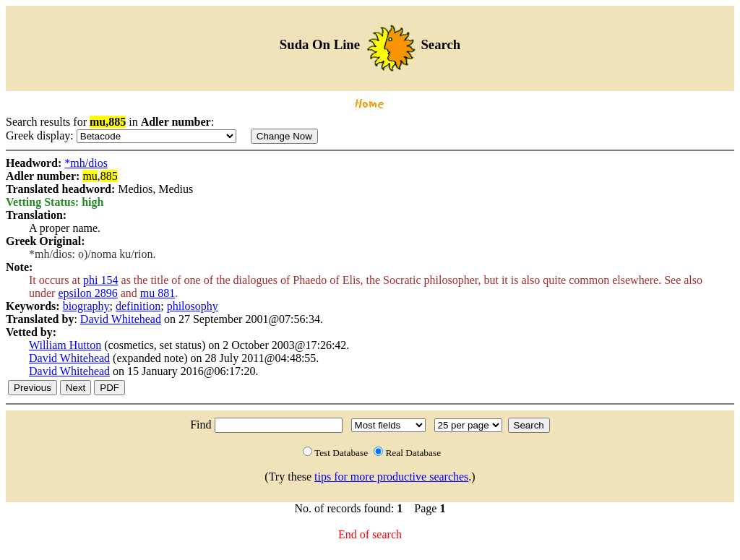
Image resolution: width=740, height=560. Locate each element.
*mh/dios (86, 163)
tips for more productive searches (391, 477)
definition (138, 306)
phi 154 (100, 280)
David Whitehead (121, 319)
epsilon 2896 (87, 293)
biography (86, 306)
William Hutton (65, 345)
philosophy (193, 306)
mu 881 (158, 293)
